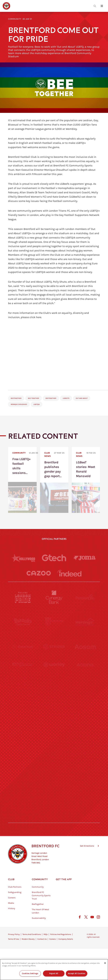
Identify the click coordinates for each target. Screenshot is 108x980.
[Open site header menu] (102, 6)
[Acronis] (85, 671)
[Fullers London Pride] (23, 597)
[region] (54, 970)
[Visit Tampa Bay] (54, 696)
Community (15, 19)
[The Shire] (54, 770)
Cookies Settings (30, 973)
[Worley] (54, 671)
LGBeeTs (66, 398)
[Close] (105, 963)
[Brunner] (23, 746)
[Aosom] (85, 647)
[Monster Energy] (54, 622)
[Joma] (85, 558)
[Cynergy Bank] (54, 597)
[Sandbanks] (23, 770)
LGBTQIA (37, 404)
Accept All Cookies (77, 973)
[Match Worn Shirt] (54, 746)
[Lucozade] (85, 795)
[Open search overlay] (95, 6)
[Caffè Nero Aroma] (54, 820)
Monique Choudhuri (19, 404)
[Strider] (54, 647)
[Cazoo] (39, 573)
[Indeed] (69, 573)
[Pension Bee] (85, 597)
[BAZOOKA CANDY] (23, 622)
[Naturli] (54, 721)
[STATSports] (23, 671)
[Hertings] (85, 622)
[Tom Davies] (85, 770)
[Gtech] (54, 558)
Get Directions (87, 859)
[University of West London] (23, 696)
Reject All (54, 973)
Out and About (82, 398)
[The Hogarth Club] (23, 795)
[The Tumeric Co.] (54, 795)
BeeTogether (16, 398)
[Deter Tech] (23, 647)
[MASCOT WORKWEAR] (85, 696)
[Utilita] (23, 721)
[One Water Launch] (85, 721)
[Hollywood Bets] (23, 558)
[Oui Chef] (85, 746)
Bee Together (34, 398)
